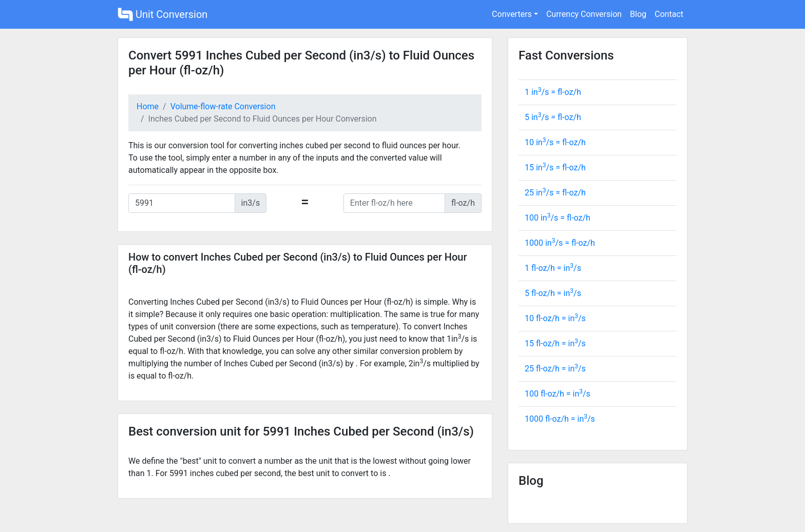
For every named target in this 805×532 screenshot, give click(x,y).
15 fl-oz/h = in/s (555, 343)
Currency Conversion (584, 14)
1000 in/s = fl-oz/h (560, 243)
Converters (512, 14)
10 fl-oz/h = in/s (555, 318)
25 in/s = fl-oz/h (555, 193)
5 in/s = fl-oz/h (553, 117)
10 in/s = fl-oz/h (555, 142)
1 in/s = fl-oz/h (553, 92)
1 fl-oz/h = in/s (553, 268)
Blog (638, 14)
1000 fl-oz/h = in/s (560, 419)
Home (148, 106)
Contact (669, 14)
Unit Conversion (162, 14)
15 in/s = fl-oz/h (555, 168)
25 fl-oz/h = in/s (555, 369)
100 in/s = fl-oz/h (558, 218)
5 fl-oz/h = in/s (553, 293)
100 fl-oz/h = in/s (558, 394)
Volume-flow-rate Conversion (223, 106)
